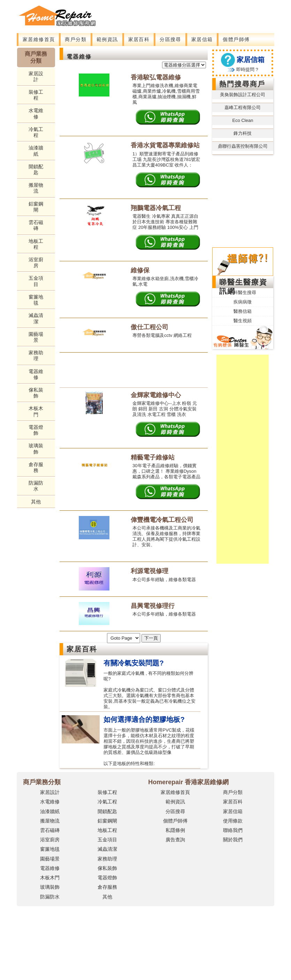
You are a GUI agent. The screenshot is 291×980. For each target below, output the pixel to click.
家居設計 (36, 76)
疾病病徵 (243, 302)
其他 (36, 502)
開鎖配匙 (36, 169)
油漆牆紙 (36, 151)
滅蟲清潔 (36, 318)
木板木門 (36, 411)
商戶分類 (76, 39)
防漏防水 (36, 486)
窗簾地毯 (36, 300)
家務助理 (36, 356)
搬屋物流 (36, 188)
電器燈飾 (36, 430)
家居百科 (139, 39)
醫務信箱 (243, 311)
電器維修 (36, 374)
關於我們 (233, 840)
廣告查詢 (175, 840)
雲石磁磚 (36, 225)
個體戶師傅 (236, 39)
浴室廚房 (36, 263)
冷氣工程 (36, 132)
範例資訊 (107, 39)
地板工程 (36, 244)
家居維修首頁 (39, 39)
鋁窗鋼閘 (36, 207)
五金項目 (36, 281)
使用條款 (233, 821)
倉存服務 (36, 467)
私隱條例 (175, 830)
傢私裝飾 (36, 393)
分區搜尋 (170, 39)
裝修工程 (36, 95)
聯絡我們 (233, 830)
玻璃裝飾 (36, 449)
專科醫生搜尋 (243, 292)
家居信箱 (202, 39)
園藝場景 (36, 337)
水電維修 (36, 113)
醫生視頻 (243, 321)
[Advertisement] (146, 16)
